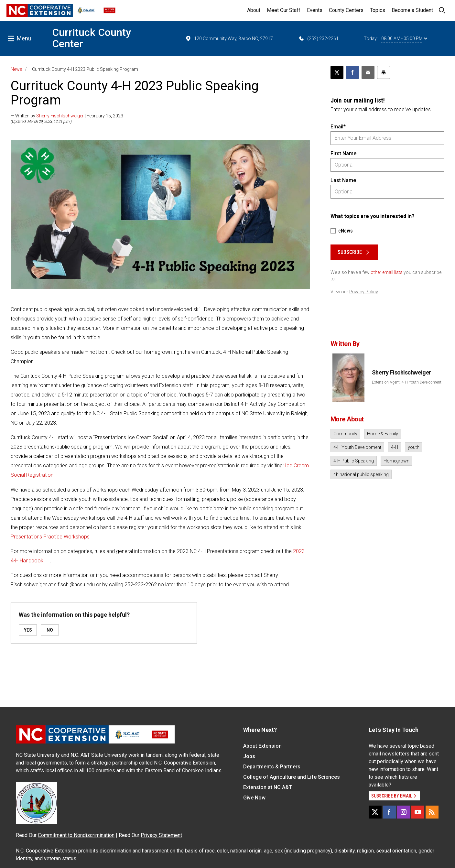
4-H (395, 447)
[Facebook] (389, 812)
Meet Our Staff (284, 10)
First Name (343, 153)
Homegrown (396, 461)
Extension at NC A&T (268, 787)
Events (315, 10)
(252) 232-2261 (318, 38)
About (254, 10)
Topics (378, 10)
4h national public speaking (361, 474)
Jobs (249, 756)
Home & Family (383, 434)
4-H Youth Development (357, 447)
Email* (338, 127)
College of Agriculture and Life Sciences (292, 777)
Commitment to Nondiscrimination (76, 835)
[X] (375, 812)
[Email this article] (368, 72)
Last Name (343, 180)
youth (414, 447)
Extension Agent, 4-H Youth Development (407, 382)
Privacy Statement (161, 835)
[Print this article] (384, 72)
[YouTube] (418, 812)
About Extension (262, 746)
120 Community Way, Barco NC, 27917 (229, 38)
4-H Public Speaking (354, 461)
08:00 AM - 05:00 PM (404, 38)
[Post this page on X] (337, 72)
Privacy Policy (364, 292)
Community (345, 434)
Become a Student (412, 10)
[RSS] (432, 812)
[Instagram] (404, 812)
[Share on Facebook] (352, 72)
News (16, 69)
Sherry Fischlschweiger (60, 116)
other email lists (387, 272)
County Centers (346, 10)
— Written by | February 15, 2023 (67, 116)
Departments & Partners (272, 767)
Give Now (254, 798)
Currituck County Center (92, 38)
